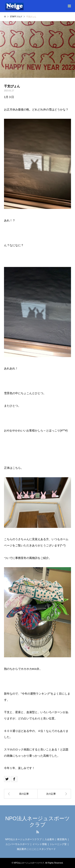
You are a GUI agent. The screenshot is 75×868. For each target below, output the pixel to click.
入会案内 (49, 839)
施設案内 (22, 849)
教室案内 (62, 839)
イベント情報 (40, 844)
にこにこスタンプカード (43, 849)
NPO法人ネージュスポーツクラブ (37, 822)
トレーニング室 (58, 844)
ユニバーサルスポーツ (17, 844)
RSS (38, 832)
